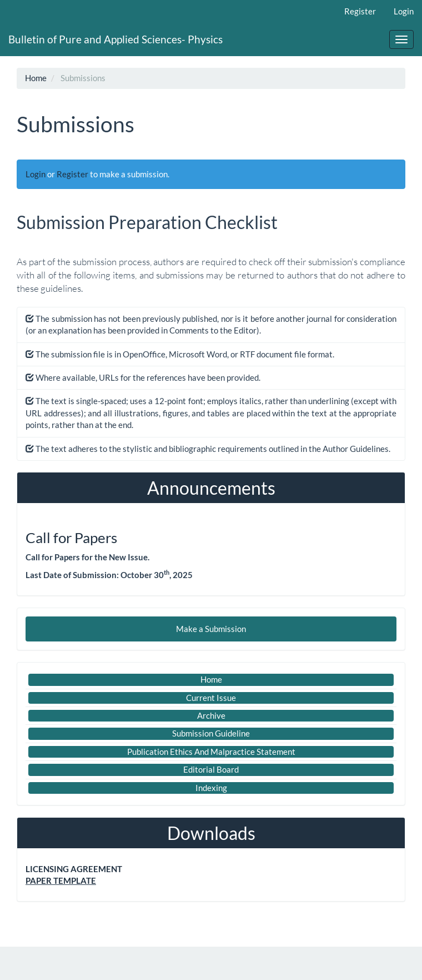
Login (404, 11)
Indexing (211, 788)
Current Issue (211, 698)
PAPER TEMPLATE (61, 880)
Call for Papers (71, 538)
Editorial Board (211, 769)
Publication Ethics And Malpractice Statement (211, 752)
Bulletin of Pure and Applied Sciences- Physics (115, 39)
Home (36, 78)
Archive (211, 715)
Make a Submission (211, 629)
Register (360, 11)
